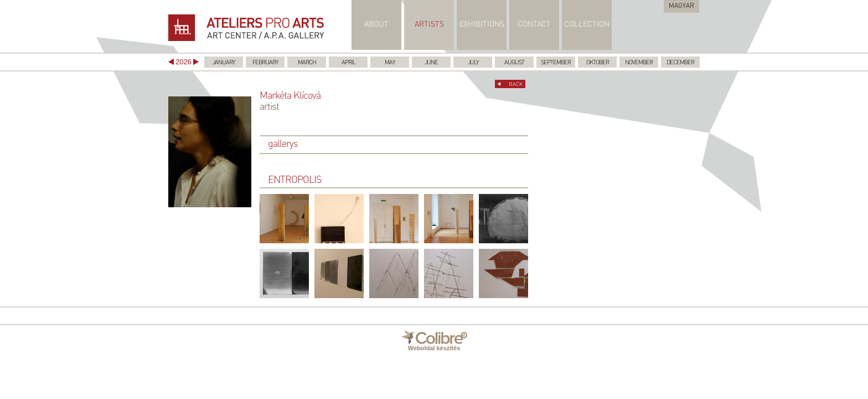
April (348, 63)
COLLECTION (587, 25)
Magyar (681, 6)
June (431, 63)
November (639, 63)
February (265, 63)
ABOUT (376, 25)
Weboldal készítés (434, 341)
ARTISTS (429, 25)
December (680, 63)
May (390, 63)
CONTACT (534, 25)
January (224, 63)
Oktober (598, 63)
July (473, 63)
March (307, 63)
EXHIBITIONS (482, 25)
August (514, 63)
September (556, 63)
